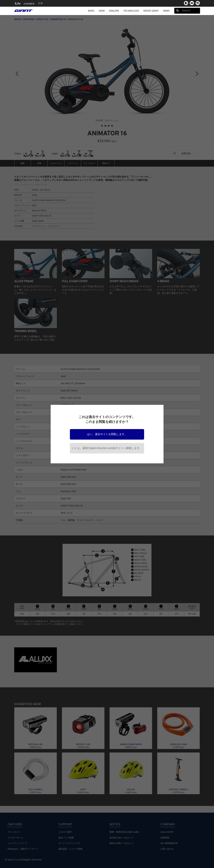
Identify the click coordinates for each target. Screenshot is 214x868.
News (166, 11)
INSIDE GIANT (151, 11)
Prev (17, 74)
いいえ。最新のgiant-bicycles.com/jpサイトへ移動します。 (107, 448)
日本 (40, 3)
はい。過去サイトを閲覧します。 (107, 434)
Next (197, 74)
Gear (102, 11)
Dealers (114, 11)
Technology (131, 11)
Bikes (91, 11)
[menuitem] (18, 3)
